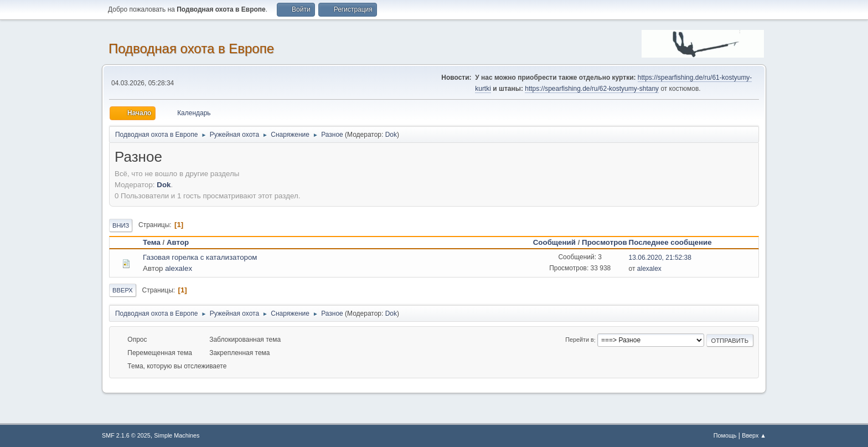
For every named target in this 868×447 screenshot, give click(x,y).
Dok (391, 135)
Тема (152, 242)
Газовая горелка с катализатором (200, 257)
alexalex (179, 268)
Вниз (121, 225)
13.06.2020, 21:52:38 (660, 258)
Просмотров (604, 242)
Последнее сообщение (675, 242)
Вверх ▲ (754, 435)
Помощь (725, 435)
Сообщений (554, 242)
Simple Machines (177, 435)
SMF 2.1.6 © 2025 (126, 435)
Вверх (123, 290)
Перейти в (579, 340)
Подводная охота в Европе (191, 48)
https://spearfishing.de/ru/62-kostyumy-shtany (592, 89)
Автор (178, 242)
